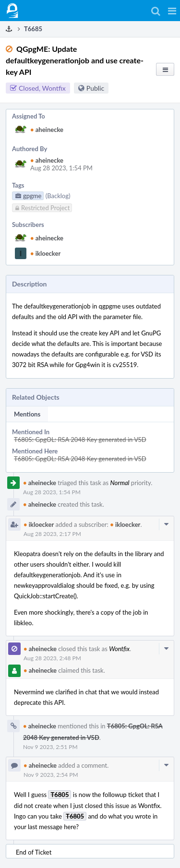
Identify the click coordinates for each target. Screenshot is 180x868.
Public (95, 88)
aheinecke (47, 130)
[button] (172, 11)
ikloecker (45, 253)
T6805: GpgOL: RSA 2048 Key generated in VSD (80, 440)
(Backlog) (58, 196)
